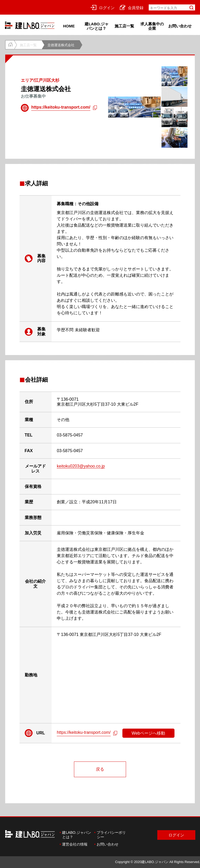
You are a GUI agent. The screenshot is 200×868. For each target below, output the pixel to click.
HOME (69, 26)
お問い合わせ (180, 26)
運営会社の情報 (75, 844)
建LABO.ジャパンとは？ (97, 26)
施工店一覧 (124, 26)
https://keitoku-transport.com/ (61, 107)
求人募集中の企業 (152, 26)
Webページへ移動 (148, 733)
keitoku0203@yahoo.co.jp (81, 466)
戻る (100, 769)
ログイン (102, 7)
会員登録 (132, 7)
